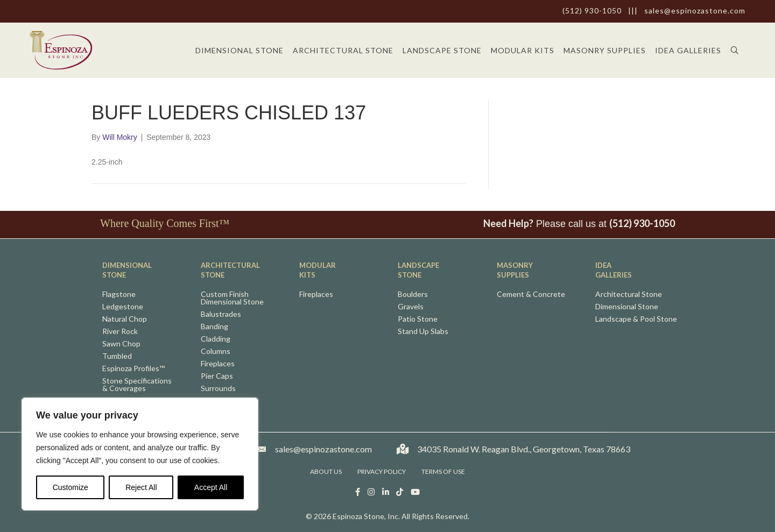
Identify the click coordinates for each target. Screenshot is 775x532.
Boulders (413, 295)
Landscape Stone (442, 50)
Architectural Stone (343, 50)
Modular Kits (523, 50)
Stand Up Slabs (423, 332)
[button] (737, 50)
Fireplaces (218, 364)
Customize (71, 487)
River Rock (120, 332)
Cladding (216, 339)
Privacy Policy (382, 471)
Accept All (211, 487)
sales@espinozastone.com (695, 10)
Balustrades (221, 314)
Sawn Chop (121, 344)
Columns (216, 352)
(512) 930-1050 (592, 10)
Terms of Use (443, 471)
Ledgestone (123, 307)
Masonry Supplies (605, 50)
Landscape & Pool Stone (636, 319)
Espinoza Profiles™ (133, 369)
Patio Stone (418, 319)
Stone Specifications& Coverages (137, 385)
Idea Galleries (688, 50)
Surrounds (218, 389)
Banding (214, 327)
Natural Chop (125, 319)
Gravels (411, 307)
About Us (326, 471)
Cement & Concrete (531, 295)
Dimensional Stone (239, 50)
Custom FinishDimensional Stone (232, 298)
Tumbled (117, 356)
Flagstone (119, 295)
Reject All (141, 487)
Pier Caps (217, 376)
